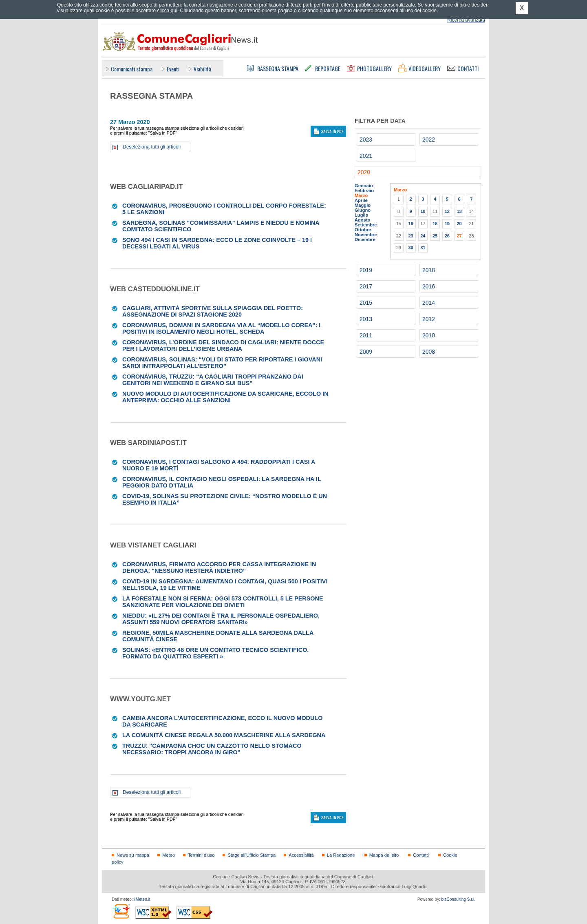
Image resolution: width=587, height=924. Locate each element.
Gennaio (364, 186)
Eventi (173, 69)
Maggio (363, 205)
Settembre (366, 225)
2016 (429, 286)
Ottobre (363, 230)
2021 (366, 156)
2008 (429, 352)
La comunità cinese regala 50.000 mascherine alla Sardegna (224, 735)
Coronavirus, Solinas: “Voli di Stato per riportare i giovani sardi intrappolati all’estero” (222, 363)
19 (447, 224)
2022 (429, 140)
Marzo (361, 195)
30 (410, 248)
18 (435, 224)
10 (423, 211)
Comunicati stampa (132, 69)
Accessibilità (301, 855)
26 (447, 236)
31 (423, 248)
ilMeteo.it (142, 899)
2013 (366, 319)
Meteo (169, 855)
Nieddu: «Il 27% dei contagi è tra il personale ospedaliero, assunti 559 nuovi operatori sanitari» (221, 619)
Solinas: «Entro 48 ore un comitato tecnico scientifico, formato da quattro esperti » (215, 653)
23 (410, 236)
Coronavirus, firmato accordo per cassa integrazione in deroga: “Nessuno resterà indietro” (219, 567)
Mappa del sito (384, 855)
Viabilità (202, 69)
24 (423, 236)
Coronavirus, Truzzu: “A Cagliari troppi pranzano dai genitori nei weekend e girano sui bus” (213, 380)
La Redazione (341, 855)
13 (459, 211)
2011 (366, 335)
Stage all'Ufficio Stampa (252, 855)
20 (459, 224)
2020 (364, 172)
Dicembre (365, 239)
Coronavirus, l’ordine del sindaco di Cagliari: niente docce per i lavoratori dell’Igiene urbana (223, 346)
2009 (366, 352)
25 (435, 236)
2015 (366, 303)
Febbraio (364, 191)
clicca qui (167, 11)
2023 (366, 140)
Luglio (361, 215)
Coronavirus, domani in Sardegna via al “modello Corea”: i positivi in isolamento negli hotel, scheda (221, 328)
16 (410, 224)
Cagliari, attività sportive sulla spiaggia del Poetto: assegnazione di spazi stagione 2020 (213, 311)
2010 (429, 335)
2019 (366, 270)
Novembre (366, 235)
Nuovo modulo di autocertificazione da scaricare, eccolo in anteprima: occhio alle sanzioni (225, 397)
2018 (429, 270)
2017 (366, 286)
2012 (429, 319)
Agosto (362, 220)
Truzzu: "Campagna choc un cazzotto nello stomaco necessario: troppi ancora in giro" (212, 749)
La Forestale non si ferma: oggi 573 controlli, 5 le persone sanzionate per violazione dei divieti (223, 602)
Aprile (361, 200)
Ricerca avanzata (466, 20)
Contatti (421, 855)
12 (447, 211)
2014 (429, 303)
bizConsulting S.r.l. (458, 899)
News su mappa (133, 855)
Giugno (363, 210)
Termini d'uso (201, 855)
